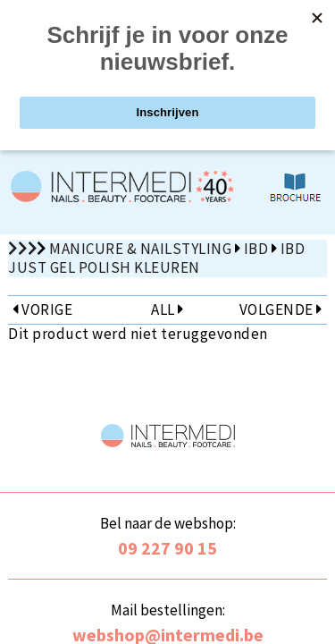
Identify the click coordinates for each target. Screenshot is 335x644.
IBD (256, 249)
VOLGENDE (281, 309)
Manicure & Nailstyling (140, 249)
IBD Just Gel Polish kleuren (156, 258)
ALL (167, 309)
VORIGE (42, 309)
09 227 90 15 (167, 548)
